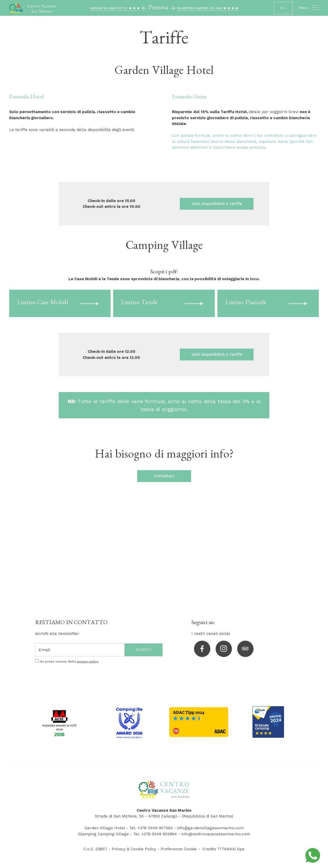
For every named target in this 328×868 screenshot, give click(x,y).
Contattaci (164, 476)
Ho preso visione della (69, 661)
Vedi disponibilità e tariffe (217, 204)
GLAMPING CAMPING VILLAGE (208, 8)
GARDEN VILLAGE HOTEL (115, 8)
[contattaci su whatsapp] (313, 855)
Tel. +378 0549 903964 (155, 834)
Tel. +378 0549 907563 (151, 828)
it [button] (283, 10)
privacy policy (88, 661)
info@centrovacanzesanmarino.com (216, 834)
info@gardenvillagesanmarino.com (210, 828)
